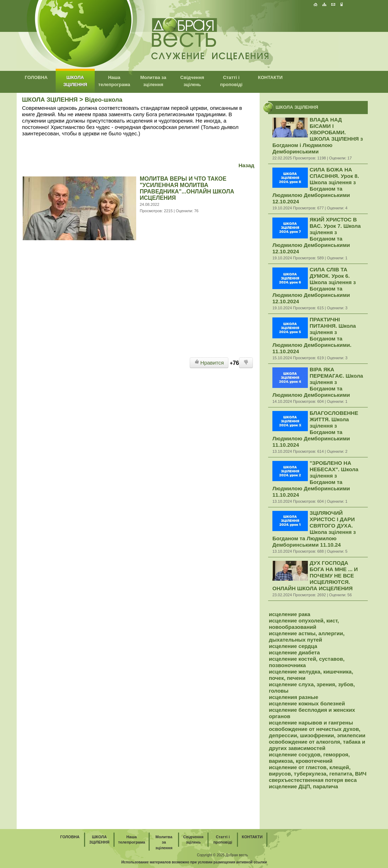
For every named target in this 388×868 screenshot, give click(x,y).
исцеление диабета (294, 652)
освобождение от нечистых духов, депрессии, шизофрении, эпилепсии (317, 732)
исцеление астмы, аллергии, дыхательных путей (307, 636)
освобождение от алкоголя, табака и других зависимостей (317, 745)
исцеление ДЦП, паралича (303, 786)
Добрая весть (237, 855)
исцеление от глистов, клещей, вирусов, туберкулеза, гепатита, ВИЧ (318, 770)
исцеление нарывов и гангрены (311, 723)
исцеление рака (290, 614)
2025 (221, 855)
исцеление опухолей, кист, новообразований (304, 624)
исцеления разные (293, 697)
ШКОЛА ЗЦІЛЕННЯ (50, 100)
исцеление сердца (293, 646)
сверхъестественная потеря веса (313, 780)
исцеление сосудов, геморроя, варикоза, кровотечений (309, 758)
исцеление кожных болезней (307, 703)
